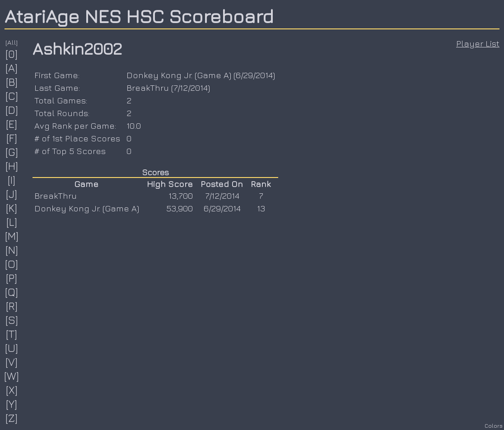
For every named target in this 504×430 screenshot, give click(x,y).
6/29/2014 (254, 75)
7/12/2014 (191, 88)
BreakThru (148, 88)
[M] (12, 236)
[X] (12, 390)
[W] (12, 376)
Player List (478, 43)
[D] (12, 110)
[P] (12, 278)
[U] (12, 348)
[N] (12, 250)
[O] (12, 264)
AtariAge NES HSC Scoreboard (139, 16)
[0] (12, 54)
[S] (12, 320)
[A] (12, 68)
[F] (12, 138)
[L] (12, 222)
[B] (12, 82)
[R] (12, 306)
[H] (12, 166)
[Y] (12, 404)
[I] (12, 180)
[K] (12, 208)
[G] (12, 152)
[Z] (12, 418)
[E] (12, 124)
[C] (12, 96)
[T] (12, 334)
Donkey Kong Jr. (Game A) (179, 75)
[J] (12, 194)
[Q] (12, 292)
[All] (12, 42)
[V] (12, 362)
